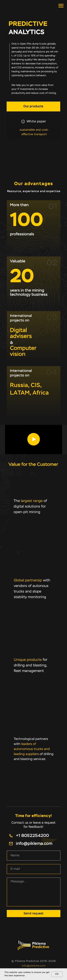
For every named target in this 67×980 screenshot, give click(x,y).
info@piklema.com (34, 966)
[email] (34, 869)
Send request (33, 914)
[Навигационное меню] (61, 6)
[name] (34, 856)
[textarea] (34, 892)
